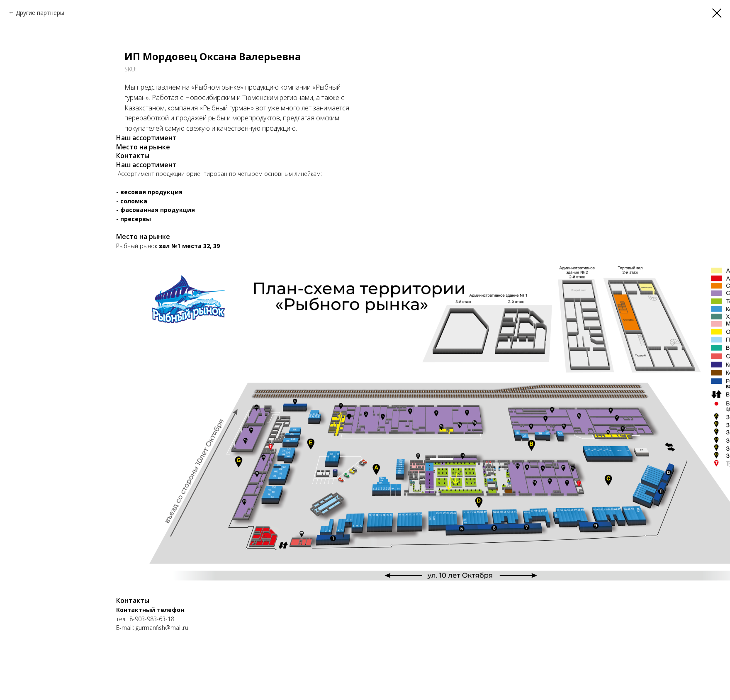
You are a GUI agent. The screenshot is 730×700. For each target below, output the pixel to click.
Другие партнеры (40, 13)
